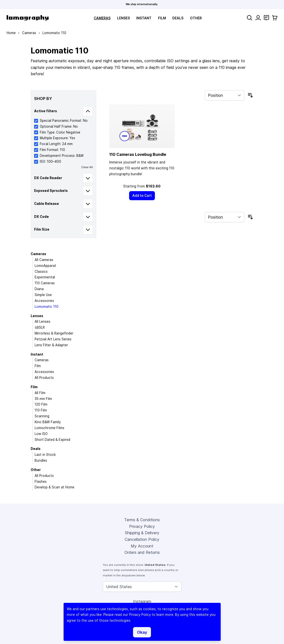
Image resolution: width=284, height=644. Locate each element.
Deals (178, 18)
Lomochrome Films (49, 428)
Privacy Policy (142, 526)
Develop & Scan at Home (54, 487)
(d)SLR (40, 327)
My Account (142, 546)
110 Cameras (45, 283)
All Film (40, 393)
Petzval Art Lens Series (53, 339)
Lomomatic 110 (47, 307)
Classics (41, 272)
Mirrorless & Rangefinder (54, 333)
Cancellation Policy (142, 539)
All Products (44, 378)
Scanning (42, 416)
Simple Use (43, 295)
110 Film (41, 410)
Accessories (44, 301)
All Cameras (44, 260)
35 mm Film (43, 399)
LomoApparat (45, 266)
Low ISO (41, 434)
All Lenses (42, 322)
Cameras (102, 18)
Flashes (41, 482)
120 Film (41, 404)
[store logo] (28, 18)
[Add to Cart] (142, 196)
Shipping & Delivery (142, 533)
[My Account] (258, 18)
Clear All (87, 167)
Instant (144, 18)
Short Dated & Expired (52, 440)
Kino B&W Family (48, 422)
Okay (142, 632)
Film (162, 18)
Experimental (45, 277)
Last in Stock (45, 455)
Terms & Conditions (142, 520)
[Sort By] (225, 95)
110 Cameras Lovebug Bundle (138, 154)
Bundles (41, 460)
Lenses (123, 18)
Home (11, 33)
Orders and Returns (142, 552)
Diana (39, 289)
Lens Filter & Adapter (51, 345)
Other (196, 18)
